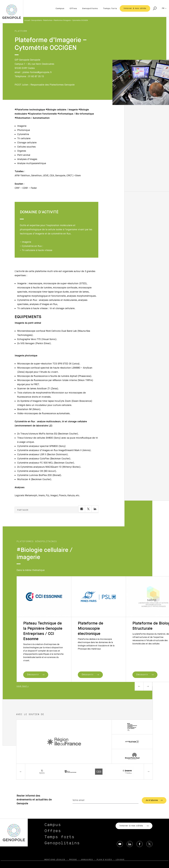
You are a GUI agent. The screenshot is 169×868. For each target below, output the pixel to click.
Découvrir (36, 675)
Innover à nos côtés (135, 8)
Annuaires (87, 860)
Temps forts (110, 8)
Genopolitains (90, 8)
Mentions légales (55, 860)
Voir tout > (23, 686)
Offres (73, 8)
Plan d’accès (104, 860)
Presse (73, 860)
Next (148, 686)
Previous (139, 686)
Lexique (120, 860)
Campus (60, 8)
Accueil (27, 20)
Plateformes (48, 20)
